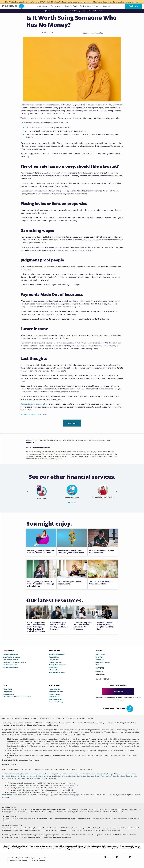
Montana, (6, 775)
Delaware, (42, 773)
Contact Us (99, 671)
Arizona (5, 773)
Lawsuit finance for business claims (15, 794)
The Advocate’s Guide (10, 664)
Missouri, (126, 773)
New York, (39, 775)
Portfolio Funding (55, 696)
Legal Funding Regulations (12, 656)
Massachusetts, (101, 773)
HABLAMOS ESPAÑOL (103, 678)
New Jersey (47, 775)
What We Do (100, 656)
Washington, (36, 778)
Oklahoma (90, 775)
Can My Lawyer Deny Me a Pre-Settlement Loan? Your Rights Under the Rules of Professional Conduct (36, 626)
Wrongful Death (54, 669)
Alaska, (18, 773)
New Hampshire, (23, 775)
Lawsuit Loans (41, 498)
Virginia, (28, 778)
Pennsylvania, (106, 775)
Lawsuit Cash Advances (11, 654)
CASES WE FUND (55, 650)
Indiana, (76, 773)
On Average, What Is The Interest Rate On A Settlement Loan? (41, 551)
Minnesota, (134, 773)
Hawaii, (60, 773)
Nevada (32, 775)
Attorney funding (69, 794)
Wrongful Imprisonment (57, 654)
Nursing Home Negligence (58, 664)
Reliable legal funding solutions (34, 404)
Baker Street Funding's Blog (56, 11)
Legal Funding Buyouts (10, 659)
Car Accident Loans (72, 497)
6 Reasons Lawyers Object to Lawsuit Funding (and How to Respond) (59, 625)
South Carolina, (127, 775)
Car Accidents (54, 659)
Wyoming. (53, 778)
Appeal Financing (55, 688)
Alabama (12, 773)
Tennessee (12, 778)
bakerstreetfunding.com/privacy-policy (48, 458)
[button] (28, 491)
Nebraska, (13, 775)
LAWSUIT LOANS (8, 650)
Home (43, 11)
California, (25, 773)
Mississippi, (119, 773)
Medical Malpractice (56, 661)
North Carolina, (67, 775)
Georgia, (54, 773)
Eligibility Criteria (9, 693)
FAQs (97, 664)
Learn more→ (134, 2)
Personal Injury (54, 656)
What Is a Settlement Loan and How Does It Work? (102, 551)
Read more (30, 442)
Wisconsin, (45, 778)
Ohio (84, 775)
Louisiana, (87, 773)
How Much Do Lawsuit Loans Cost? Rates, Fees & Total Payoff (71, 551)
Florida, (48, 773)
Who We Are (100, 659)
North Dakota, (77, 775)
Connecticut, (33, 773)
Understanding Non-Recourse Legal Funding (70, 582)
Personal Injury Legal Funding (103, 496)
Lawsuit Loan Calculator (11, 667)
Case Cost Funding (55, 699)
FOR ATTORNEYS (55, 685)
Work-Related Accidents (57, 672)
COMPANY (99, 650)
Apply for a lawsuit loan (31, 414)
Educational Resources (103, 661)
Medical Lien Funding (56, 701)
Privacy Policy (7, 688)
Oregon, (98, 775)
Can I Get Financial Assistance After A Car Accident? (101, 582)
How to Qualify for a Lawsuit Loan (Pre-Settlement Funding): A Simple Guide (41, 583)
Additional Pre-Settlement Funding (14, 661)
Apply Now (118, 691)
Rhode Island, (116, 775)
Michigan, (111, 773)
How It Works (100, 654)
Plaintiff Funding (54, 693)
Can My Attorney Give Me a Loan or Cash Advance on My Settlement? (82, 625)
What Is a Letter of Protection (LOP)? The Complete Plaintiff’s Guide (106, 625)
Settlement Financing (56, 691)
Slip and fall (53, 667)
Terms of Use (7, 691)
